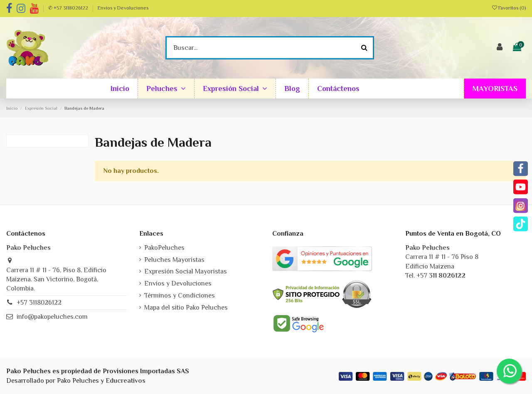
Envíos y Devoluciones (123, 8)
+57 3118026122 (39, 303)
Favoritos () (509, 8)
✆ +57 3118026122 (69, 8)
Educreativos (126, 381)
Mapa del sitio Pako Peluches (186, 308)
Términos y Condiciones (180, 295)
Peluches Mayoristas (174, 260)
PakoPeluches (164, 248)
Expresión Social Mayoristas (186, 271)
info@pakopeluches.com (52, 317)
